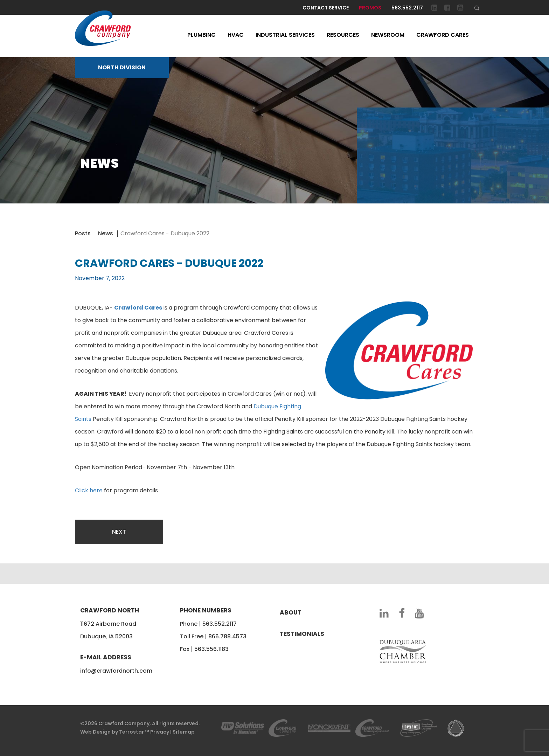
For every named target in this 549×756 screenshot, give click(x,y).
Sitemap (184, 732)
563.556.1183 (211, 649)
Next (119, 532)
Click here (89, 490)
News (106, 233)
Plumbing (201, 35)
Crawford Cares (443, 35)
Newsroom (388, 35)
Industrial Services (285, 35)
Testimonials (302, 634)
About (291, 612)
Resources (343, 35)
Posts (83, 233)
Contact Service (326, 8)
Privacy (160, 732)
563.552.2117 (407, 8)
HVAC (236, 35)
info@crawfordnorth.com (116, 671)
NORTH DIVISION (122, 67)
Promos (370, 8)
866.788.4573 (227, 636)
